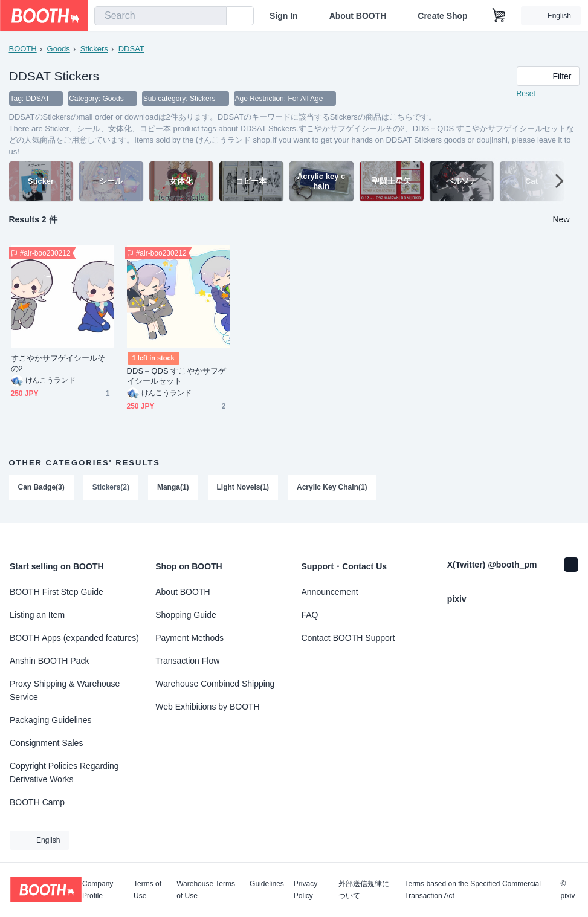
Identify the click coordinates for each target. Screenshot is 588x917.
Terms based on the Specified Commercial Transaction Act (472, 890)
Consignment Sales (46, 743)
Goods (59, 49)
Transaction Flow (187, 661)
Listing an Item (37, 615)
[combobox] (160, 16)
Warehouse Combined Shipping (215, 684)
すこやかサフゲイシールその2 (58, 364)
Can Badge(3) (41, 488)
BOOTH (23, 49)
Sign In (284, 16)
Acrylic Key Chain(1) (333, 488)
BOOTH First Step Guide (57, 592)
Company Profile (98, 890)
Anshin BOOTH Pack (50, 661)
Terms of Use (147, 890)
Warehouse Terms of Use (206, 890)
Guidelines (267, 884)
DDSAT (131, 49)
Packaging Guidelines (50, 720)
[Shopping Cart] (499, 16)
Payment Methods (189, 638)
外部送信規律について (364, 890)
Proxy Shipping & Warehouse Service (65, 690)
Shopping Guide (186, 615)
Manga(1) (173, 488)
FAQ (310, 615)
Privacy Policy (305, 890)
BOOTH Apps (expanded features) (74, 638)
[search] (215, 16)
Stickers (94, 49)
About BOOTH (357, 16)
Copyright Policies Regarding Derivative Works (64, 773)
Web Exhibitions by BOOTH (207, 707)
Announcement (330, 592)
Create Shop (442, 16)
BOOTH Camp (37, 802)
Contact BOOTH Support (348, 638)
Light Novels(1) (243, 488)
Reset (526, 94)
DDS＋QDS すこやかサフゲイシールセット (176, 377)
